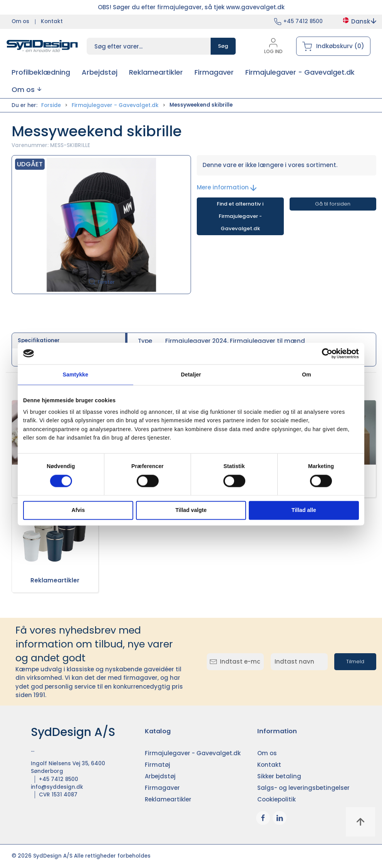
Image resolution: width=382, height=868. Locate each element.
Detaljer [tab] (191, 375)
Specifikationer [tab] (39, 340)
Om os (20, 21)
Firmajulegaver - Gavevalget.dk (115, 105)
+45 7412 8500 (303, 21)
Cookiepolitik (276, 799)
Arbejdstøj (160, 776)
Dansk (359, 21)
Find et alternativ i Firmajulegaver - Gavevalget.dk (240, 216)
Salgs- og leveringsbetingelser (303, 788)
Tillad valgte (191, 510)
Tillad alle (304, 510)
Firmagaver (162, 788)
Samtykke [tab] (75, 375)
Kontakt (52, 21)
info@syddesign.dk (57, 787)
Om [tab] (307, 375)
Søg (223, 46)
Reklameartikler (55, 580)
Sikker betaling (279, 776)
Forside (51, 105)
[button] (26, 89)
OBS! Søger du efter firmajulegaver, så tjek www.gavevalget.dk (191, 7)
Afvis (78, 510)
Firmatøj (157, 765)
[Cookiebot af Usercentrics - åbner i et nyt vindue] (325, 353)
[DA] (42, 46)
